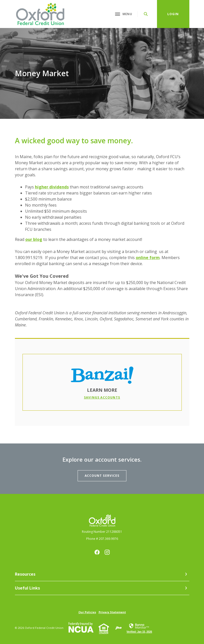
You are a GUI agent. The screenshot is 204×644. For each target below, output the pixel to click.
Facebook (97, 552)
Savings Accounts (102, 397)
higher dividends (52, 187)
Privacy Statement (112, 612)
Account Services (102, 476)
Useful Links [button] (27, 588)
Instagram (107, 552)
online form (148, 258)
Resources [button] (25, 574)
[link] (139, 628)
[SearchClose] (146, 14)
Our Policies (87, 612)
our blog (34, 239)
